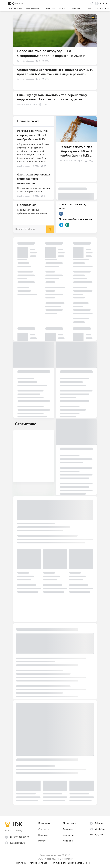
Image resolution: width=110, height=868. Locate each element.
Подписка (43, 835)
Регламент (68, 829)
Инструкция (69, 835)
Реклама (43, 841)
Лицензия (68, 841)
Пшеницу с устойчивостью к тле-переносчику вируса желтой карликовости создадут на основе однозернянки (52, 99)
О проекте (44, 829)
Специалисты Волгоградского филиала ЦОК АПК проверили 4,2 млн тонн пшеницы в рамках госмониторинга (55, 74)
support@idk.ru (17, 843)
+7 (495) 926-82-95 (20, 837)
